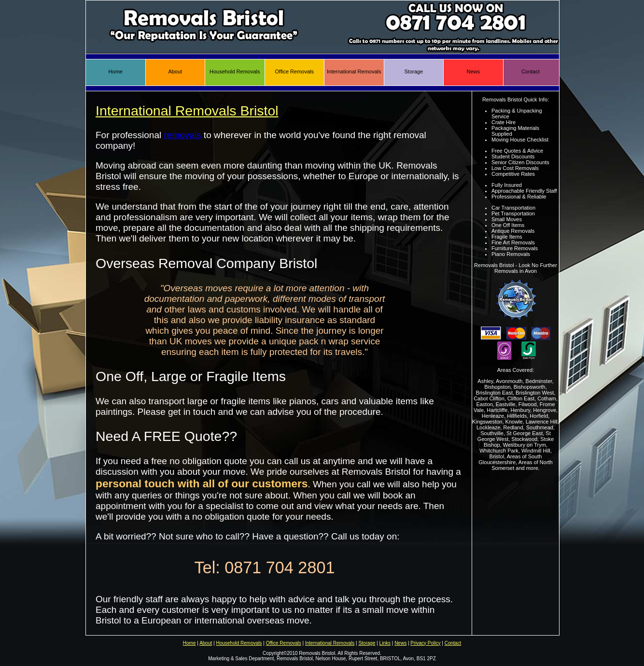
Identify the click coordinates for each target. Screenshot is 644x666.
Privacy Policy (425, 643)
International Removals (354, 71)
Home (116, 71)
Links (385, 643)
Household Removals (235, 71)
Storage (413, 71)
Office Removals (295, 71)
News (473, 71)
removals (183, 135)
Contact (531, 71)
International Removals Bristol (187, 111)
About (175, 71)
